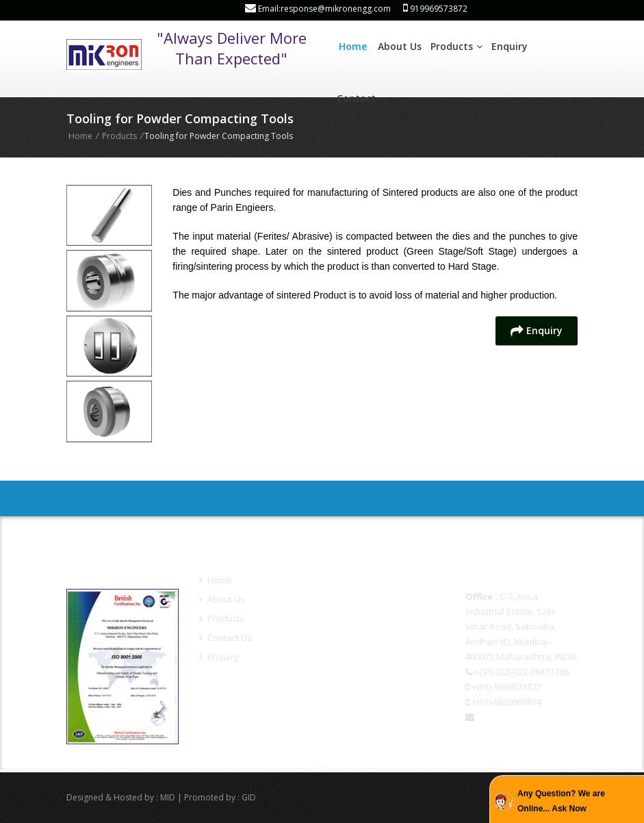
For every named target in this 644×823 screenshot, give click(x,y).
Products (456, 46)
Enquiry (510, 46)
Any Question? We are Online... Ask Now (561, 801)
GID (249, 797)
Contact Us (226, 637)
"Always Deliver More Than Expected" (232, 48)
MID (168, 797)
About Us (400, 46)
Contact (356, 98)
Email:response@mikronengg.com (318, 9)
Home (353, 46)
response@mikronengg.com (524, 732)
